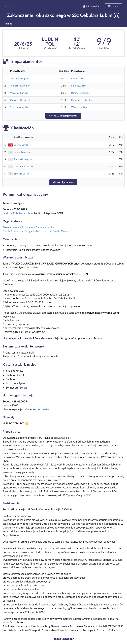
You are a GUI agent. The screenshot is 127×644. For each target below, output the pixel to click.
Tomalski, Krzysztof (20, 86)
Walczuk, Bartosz (19, 93)
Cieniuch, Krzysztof (20, 100)
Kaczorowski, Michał (82, 100)
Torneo (9, 24)
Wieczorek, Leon (80, 107)
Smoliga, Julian (79, 86)
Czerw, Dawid (78, 78)
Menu (113, 6)
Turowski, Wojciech (20, 78)
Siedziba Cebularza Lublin (18, 213)
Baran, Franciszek (80, 93)
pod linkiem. (44, 409)
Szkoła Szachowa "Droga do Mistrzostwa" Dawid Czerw (36, 231)
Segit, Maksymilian (20, 107)
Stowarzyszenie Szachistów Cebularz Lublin (28, 227)
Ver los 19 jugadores (63, 182)
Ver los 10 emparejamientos (63, 116)
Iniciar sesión (91, 6)
